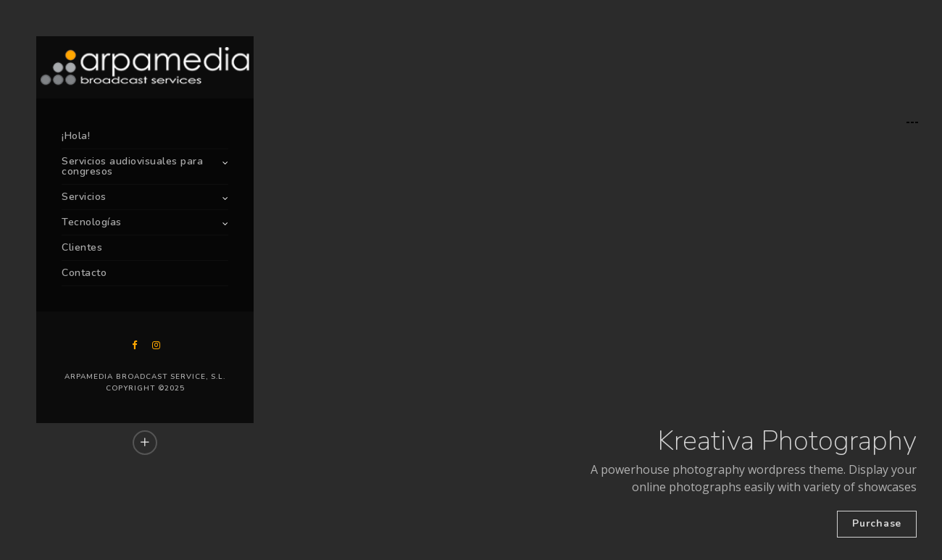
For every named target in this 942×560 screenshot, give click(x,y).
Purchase (877, 523)
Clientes (82, 247)
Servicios (84, 197)
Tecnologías (92, 222)
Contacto (84, 273)
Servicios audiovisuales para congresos (132, 166)
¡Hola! (76, 136)
